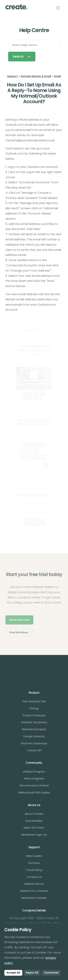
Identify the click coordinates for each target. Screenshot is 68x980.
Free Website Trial (34, 701)
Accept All (13, 973)
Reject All (32, 973)
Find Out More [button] (19, 632)
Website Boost (34, 884)
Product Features (34, 715)
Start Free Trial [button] (19, 620)
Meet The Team (34, 828)
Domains (34, 863)
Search (22, 56)
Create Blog (34, 870)
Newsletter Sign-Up (34, 835)
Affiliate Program (34, 772)
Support (12, 76)
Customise (51, 973)
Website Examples (34, 729)
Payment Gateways (34, 743)
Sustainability (34, 821)
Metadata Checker (34, 898)
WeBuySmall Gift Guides (34, 792)
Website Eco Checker (34, 891)
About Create (34, 814)
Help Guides (34, 856)
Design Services (34, 736)
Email (57, 76)
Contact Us (34, 877)
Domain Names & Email (36, 76)
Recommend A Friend (34, 785)
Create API (34, 750)
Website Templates (34, 722)
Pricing (34, 708)
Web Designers (34, 778)
